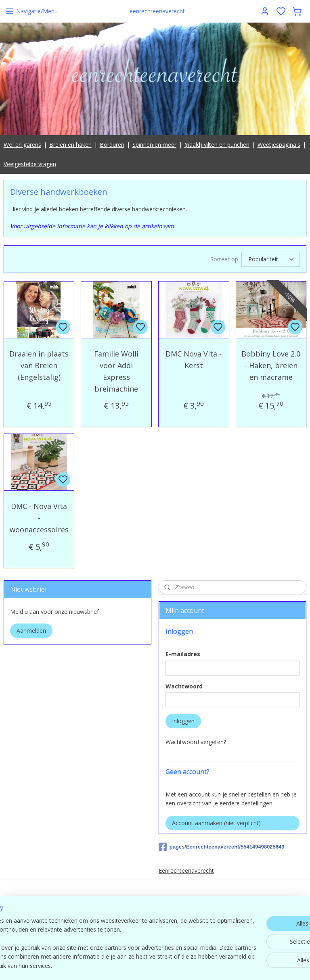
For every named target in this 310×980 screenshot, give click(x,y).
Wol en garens (22, 145)
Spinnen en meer (154, 145)
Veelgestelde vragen (30, 164)
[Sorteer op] (271, 259)
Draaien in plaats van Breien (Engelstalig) (39, 365)
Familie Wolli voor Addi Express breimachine (116, 371)
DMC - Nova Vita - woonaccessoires (39, 518)
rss (208, 965)
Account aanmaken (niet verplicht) (216, 823)
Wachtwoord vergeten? (196, 742)
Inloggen (183, 721)
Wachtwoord (184, 686)
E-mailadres (183, 654)
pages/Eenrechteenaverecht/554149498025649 (222, 847)
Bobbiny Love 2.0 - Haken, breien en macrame (271, 365)
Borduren (112, 145)
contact (258, 925)
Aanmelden (31, 631)
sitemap (191, 965)
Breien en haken (70, 145)
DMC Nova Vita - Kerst (194, 360)
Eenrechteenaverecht (186, 871)
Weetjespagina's (279, 145)
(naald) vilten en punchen (217, 145)
